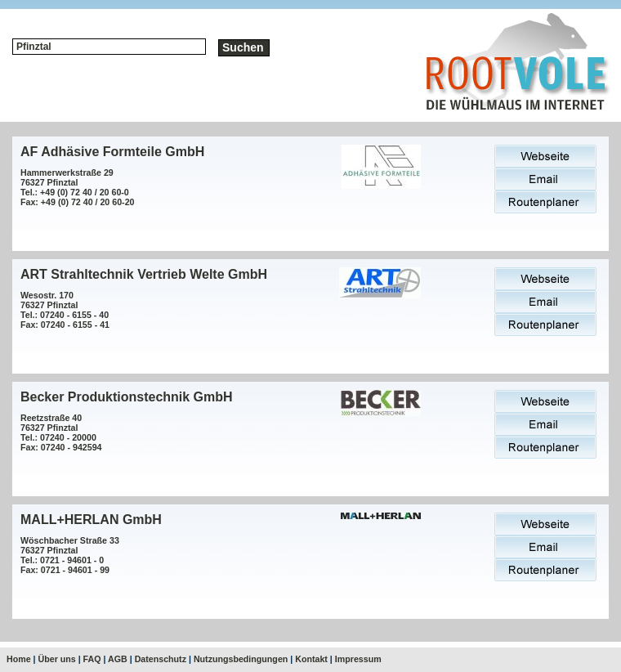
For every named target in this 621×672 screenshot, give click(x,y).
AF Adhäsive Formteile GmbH (112, 152)
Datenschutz (161, 659)
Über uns (57, 659)
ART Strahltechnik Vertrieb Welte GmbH (144, 274)
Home (19, 659)
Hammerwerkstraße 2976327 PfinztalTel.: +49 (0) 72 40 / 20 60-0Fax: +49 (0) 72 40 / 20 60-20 (78, 187)
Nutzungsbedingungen (241, 659)
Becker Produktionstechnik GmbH (127, 397)
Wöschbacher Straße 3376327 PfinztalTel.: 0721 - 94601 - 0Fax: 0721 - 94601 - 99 (70, 555)
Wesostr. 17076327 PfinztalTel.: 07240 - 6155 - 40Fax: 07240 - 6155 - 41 (65, 310)
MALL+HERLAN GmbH (91, 520)
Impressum (358, 659)
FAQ (92, 659)
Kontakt (311, 659)
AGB (118, 659)
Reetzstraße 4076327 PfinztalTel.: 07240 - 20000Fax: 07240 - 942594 (61, 432)
